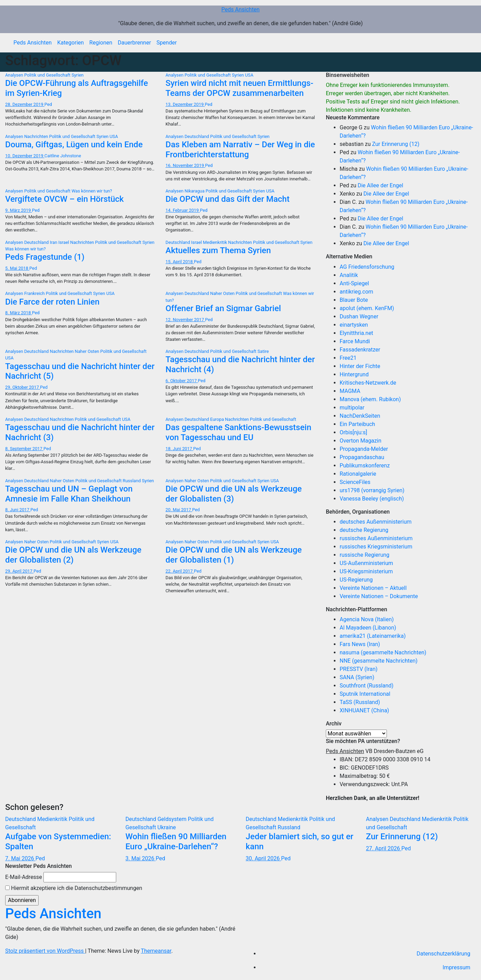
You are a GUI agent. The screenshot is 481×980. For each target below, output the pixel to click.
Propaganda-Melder (364, 449)
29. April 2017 (19, 571)
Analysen (15, 75)
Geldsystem (173, 819)
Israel (64, 242)
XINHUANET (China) (364, 710)
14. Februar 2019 (183, 210)
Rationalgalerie (358, 474)
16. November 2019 (185, 165)
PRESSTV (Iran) (359, 669)
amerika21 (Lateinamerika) (373, 636)
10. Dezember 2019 (25, 156)
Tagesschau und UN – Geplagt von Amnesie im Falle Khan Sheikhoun (69, 494)
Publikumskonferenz (365, 466)
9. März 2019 (19, 210)
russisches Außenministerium (376, 538)
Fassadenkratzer (360, 350)
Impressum (457, 967)
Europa (218, 419)
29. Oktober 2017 (23, 387)
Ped (48, 104)
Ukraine (167, 827)
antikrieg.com (356, 292)
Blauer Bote (354, 300)
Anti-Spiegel (354, 283)
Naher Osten (223, 293)
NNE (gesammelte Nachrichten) (379, 661)
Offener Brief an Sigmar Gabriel (223, 308)
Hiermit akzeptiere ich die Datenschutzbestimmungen (74, 888)
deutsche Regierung (364, 530)
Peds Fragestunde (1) (45, 257)
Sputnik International (365, 694)
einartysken (354, 325)
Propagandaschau (362, 457)
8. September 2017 (24, 449)
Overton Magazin (360, 441)
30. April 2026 (264, 858)
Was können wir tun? (92, 191)
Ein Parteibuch (357, 424)
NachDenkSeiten (360, 416)
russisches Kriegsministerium (376, 547)
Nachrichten (37, 136)
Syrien (77, 75)
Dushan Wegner (359, 316)
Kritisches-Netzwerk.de (368, 383)
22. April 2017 (180, 571)
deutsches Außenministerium (376, 522)
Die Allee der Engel (380, 185)
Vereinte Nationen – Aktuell (373, 588)
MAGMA (350, 391)
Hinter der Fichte (360, 366)
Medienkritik (216, 242)
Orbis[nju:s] (353, 432)
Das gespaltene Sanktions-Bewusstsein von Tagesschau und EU (238, 432)
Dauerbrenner (134, 43)
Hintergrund (354, 374)
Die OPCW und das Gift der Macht (228, 199)
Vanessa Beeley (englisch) (372, 499)
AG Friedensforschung (367, 267)
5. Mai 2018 (17, 268)
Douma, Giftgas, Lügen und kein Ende (74, 145)
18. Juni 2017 (179, 449)
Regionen (101, 43)
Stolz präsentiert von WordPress (45, 951)
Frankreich (35, 293)
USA (249, 75)
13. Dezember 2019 (185, 104)
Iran (54, 242)
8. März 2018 (19, 313)
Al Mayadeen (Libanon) (368, 628)
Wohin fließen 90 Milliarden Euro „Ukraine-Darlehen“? (176, 842)
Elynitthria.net (356, 333)
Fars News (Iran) (360, 644)
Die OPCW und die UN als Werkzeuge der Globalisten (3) (234, 494)
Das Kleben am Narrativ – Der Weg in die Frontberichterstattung (240, 150)
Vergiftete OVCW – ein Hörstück (64, 199)
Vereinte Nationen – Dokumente (379, 596)
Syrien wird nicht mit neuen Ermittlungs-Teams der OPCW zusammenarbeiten (239, 88)
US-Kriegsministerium (366, 571)
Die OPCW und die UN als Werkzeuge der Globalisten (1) (234, 555)
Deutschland (197, 136)
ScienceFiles (355, 482)
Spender (167, 43)
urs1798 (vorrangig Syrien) (372, 490)
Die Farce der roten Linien (52, 302)
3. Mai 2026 (141, 858)
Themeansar (156, 951)
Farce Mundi (355, 341)
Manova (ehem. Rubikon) (370, 399)
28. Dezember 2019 (25, 104)
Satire (263, 351)
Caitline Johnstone (63, 156)
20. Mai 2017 (179, 510)
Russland (132, 481)
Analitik (349, 275)
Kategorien (71, 43)
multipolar (352, 408)
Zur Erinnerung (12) (396, 144)
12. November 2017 (185, 320)
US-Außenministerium (366, 563)
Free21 (348, 358)
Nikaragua (195, 191)
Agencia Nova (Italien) (367, 619)
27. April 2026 (384, 848)
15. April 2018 (180, 262)
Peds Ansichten (241, 9)
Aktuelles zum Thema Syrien (218, 250)
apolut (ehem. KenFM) (367, 308)
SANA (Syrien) (357, 677)
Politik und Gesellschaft (48, 75)
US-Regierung (356, 580)
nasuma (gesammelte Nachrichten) (383, 652)
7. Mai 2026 (20, 858)
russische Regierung (364, 555)
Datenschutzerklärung (443, 954)
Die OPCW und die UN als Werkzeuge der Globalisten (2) (73, 555)
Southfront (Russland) (367, 686)
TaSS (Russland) (360, 702)
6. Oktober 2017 (182, 381)
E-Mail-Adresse (24, 877)
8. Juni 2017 (18, 510)
